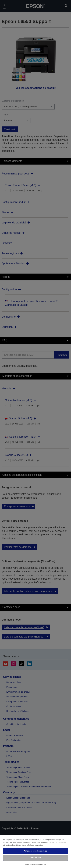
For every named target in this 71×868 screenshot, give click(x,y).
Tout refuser (36, 858)
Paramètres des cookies (36, 864)
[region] (35, 851)
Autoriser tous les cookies (35, 851)
